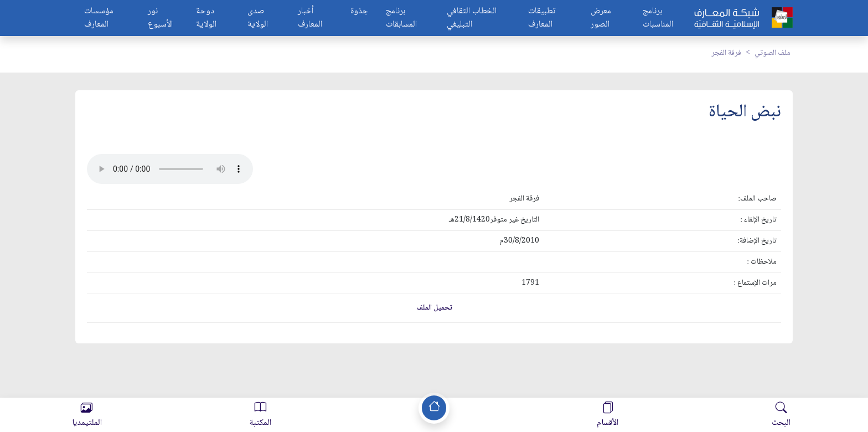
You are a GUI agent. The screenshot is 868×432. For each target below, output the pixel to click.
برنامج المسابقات (401, 18)
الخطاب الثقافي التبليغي (472, 18)
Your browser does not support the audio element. (170, 169)
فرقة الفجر (726, 53)
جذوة (359, 12)
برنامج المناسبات (658, 18)
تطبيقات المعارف (542, 18)
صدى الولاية (258, 18)
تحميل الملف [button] (434, 308)
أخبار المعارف (310, 18)
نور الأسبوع (160, 18)
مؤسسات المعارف (99, 18)
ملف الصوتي (773, 53)
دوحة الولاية (206, 18)
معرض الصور (601, 18)
